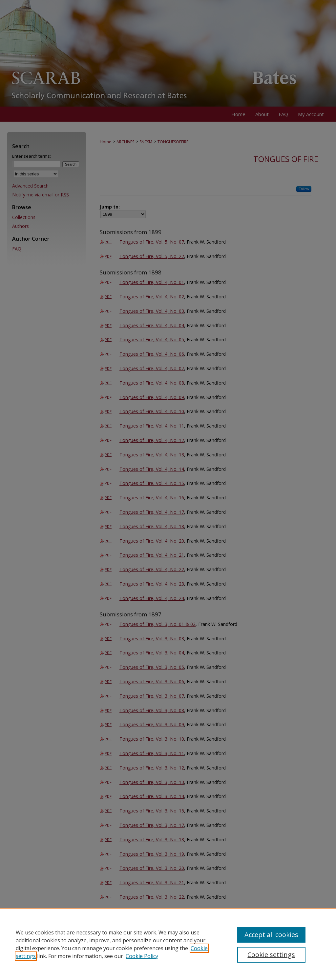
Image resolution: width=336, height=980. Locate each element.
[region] (168, 944)
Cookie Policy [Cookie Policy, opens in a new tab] (142, 956)
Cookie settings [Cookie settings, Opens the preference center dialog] (271, 955)
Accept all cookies (271, 935)
